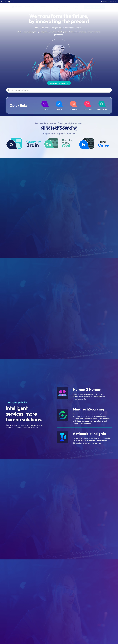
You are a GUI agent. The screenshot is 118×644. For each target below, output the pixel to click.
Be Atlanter (74, 109)
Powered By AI (45, 7)
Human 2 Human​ (87, 389)
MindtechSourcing (88, 409)
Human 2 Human (31, 7)
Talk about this (50, 9)
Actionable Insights (60, 7)
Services (40, 9)
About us (32, 9)
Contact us (88, 109)
